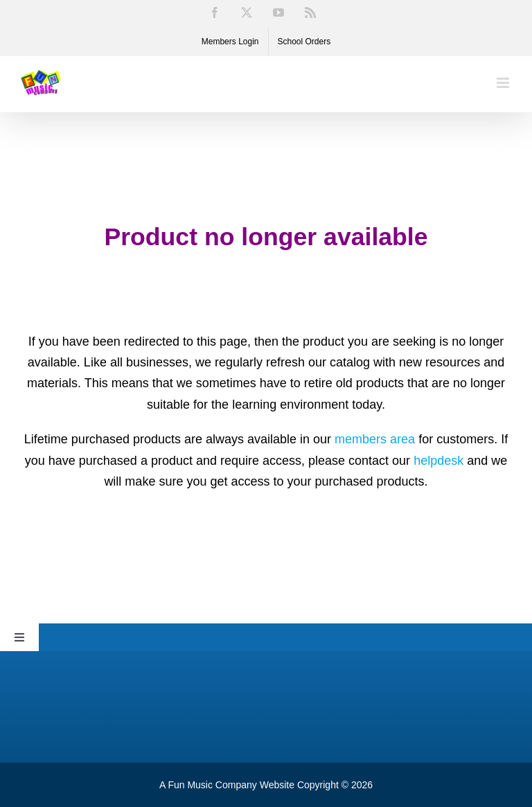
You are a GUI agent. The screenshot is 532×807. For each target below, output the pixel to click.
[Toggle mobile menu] (504, 83)
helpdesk (438, 461)
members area (375, 439)
